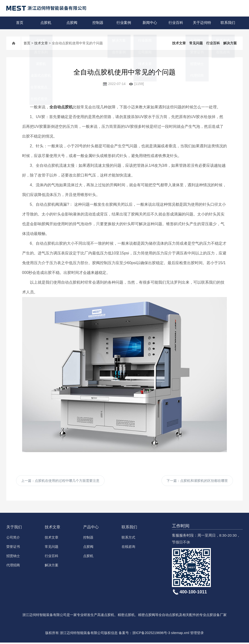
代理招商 (13, 567)
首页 (19, 23)
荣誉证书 (13, 548)
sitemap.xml (180, 634)
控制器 (97, 23)
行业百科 (175, 23)
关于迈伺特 (201, 23)
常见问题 (196, 43)
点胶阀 (71, 23)
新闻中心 (149, 23)
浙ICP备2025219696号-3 (151, 634)
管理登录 (197, 634)
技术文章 (41, 43)
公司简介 (13, 539)
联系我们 (227, 23)
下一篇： (197, 481)
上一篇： (60, 481)
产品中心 (91, 528)
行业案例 (123, 23)
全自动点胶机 (61, 107)
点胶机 (45, 23)
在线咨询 (128, 548)
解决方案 (230, 43)
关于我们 (14, 528)
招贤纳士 (13, 557)
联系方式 (128, 539)
